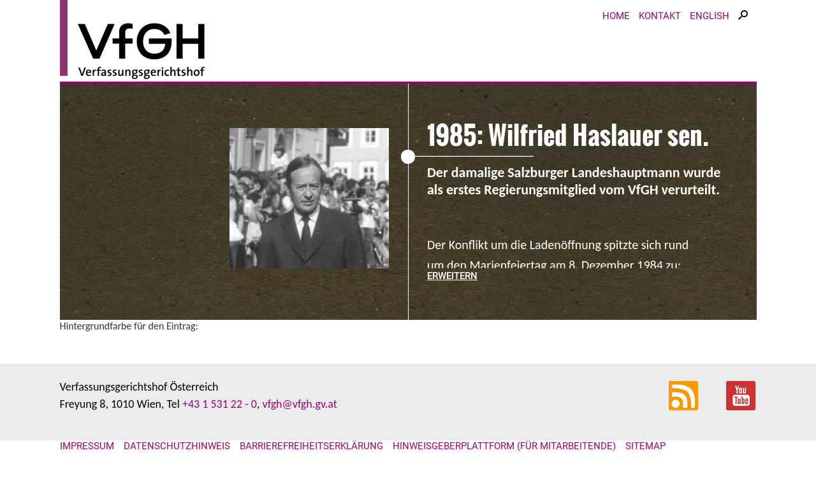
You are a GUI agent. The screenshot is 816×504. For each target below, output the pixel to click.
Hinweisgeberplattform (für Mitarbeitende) (504, 446)
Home (616, 16)
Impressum (87, 446)
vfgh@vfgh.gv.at (299, 404)
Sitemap (645, 446)
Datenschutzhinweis (177, 446)
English (710, 16)
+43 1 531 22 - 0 (220, 404)
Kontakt (660, 16)
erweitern (452, 276)
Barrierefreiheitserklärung (311, 446)
